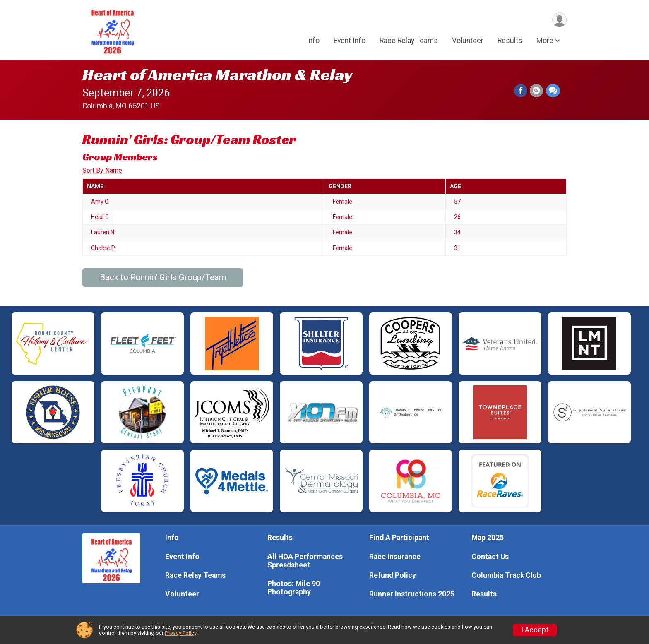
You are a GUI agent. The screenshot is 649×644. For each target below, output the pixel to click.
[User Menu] (559, 20)
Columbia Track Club (506, 575)
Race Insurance (395, 557)
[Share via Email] (537, 91)
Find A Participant (399, 538)
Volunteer (468, 41)
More (545, 41)
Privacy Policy (180, 633)
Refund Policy (393, 575)
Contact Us (490, 557)
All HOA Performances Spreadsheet (305, 561)
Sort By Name (102, 170)
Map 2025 (488, 538)
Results (510, 41)
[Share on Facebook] (521, 91)
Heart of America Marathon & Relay (218, 74)
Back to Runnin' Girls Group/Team (163, 277)
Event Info (350, 41)
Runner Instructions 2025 (412, 594)
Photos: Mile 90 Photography (294, 588)
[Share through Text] (553, 91)
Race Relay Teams (409, 41)
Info (313, 41)
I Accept (535, 630)
